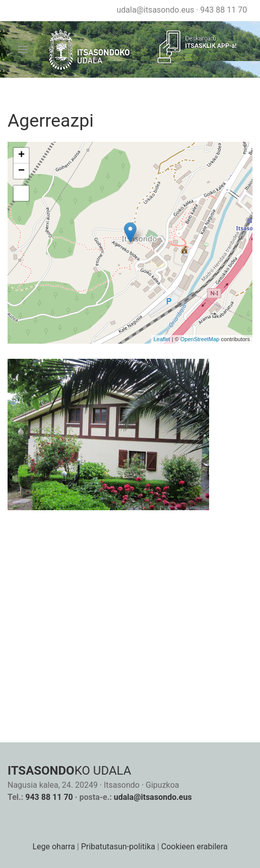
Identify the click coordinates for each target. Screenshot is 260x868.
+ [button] (21, 155)
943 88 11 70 (223, 10)
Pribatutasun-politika (118, 847)
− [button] (21, 171)
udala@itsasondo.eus (155, 10)
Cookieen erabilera (194, 847)
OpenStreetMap (200, 339)
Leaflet (162, 339)
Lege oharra (53, 847)
